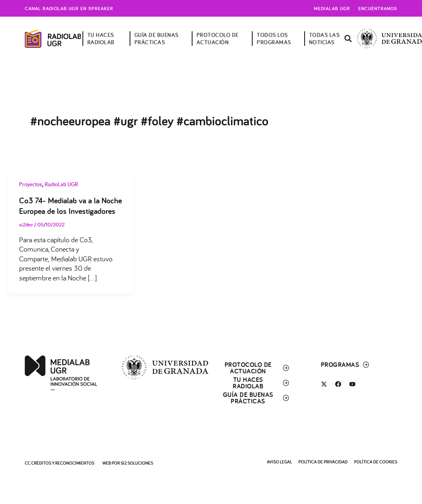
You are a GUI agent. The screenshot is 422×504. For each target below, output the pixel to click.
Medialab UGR (332, 8)
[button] (348, 39)
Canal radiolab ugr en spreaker (69, 8)
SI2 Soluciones (137, 463)
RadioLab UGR (61, 184)
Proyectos (30, 184)
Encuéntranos (378, 8)
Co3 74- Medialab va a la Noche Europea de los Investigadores (70, 206)
